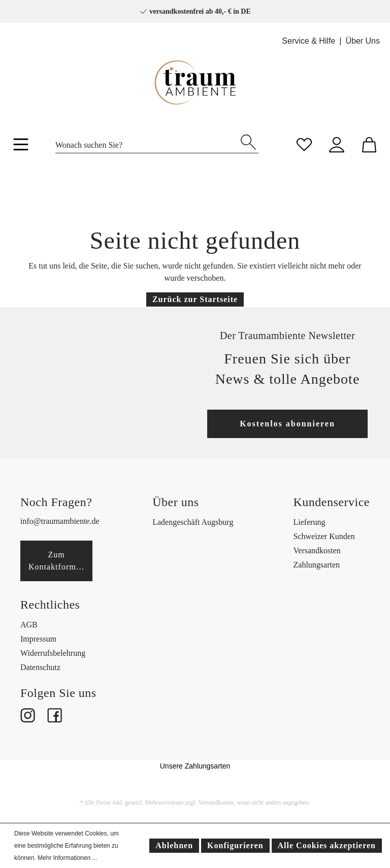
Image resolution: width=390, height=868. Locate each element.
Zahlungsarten (317, 565)
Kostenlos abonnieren (287, 424)
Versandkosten (317, 550)
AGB (29, 625)
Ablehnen (174, 845)
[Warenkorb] (369, 143)
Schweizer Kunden (324, 536)
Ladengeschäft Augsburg (193, 522)
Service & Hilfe (308, 41)
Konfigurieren (235, 845)
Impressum (38, 639)
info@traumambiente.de (60, 521)
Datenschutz (40, 667)
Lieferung (310, 522)
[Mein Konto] (337, 143)
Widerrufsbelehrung (53, 653)
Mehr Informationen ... (67, 858)
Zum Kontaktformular (60, 561)
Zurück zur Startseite (195, 299)
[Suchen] (248, 141)
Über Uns (363, 41)
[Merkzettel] (304, 143)
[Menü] (21, 146)
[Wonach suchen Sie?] (147, 142)
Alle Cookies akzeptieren (327, 845)
